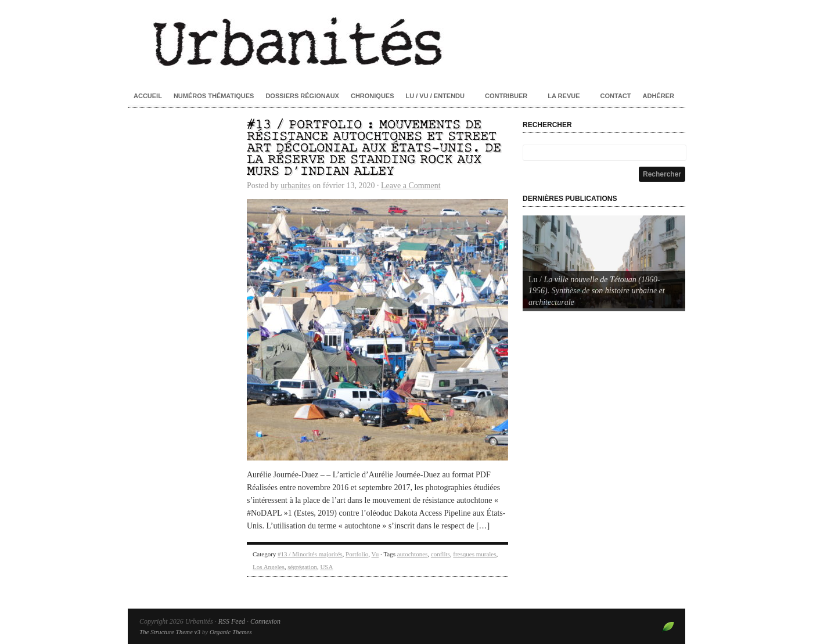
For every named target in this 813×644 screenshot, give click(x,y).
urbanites (295, 186)
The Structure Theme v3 (170, 632)
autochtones (413, 554)
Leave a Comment (411, 186)
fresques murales (474, 554)
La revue (564, 96)
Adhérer (659, 96)
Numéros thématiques (214, 96)
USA (326, 567)
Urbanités (406, 41)
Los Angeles (269, 567)
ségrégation (302, 567)
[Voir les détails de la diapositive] (604, 262)
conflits (440, 554)
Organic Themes (231, 632)
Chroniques (373, 96)
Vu (375, 554)
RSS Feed (232, 621)
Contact (616, 96)
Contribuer (506, 96)
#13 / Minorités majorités (310, 554)
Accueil (148, 96)
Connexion (265, 621)
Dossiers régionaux (302, 96)
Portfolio (357, 554)
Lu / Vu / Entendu (435, 96)
